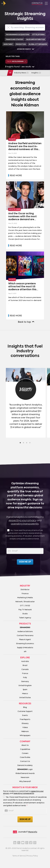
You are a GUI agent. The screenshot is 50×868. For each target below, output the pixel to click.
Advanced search (24, 49)
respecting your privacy (22, 521)
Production (21, 44)
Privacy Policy (32, 856)
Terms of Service (19, 856)
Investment (8, 44)
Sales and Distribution (36, 40)
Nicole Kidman (16, 62)
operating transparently (25, 524)
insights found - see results (20, 67)
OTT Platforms (38, 35)
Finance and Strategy (15, 40)
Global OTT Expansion (38, 44)
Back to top (24, 322)
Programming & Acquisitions (18, 35)
